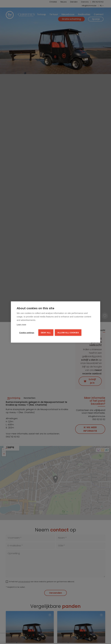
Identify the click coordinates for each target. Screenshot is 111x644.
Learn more (21, 325)
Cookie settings (27, 333)
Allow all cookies (68, 333)
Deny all (46, 333)
